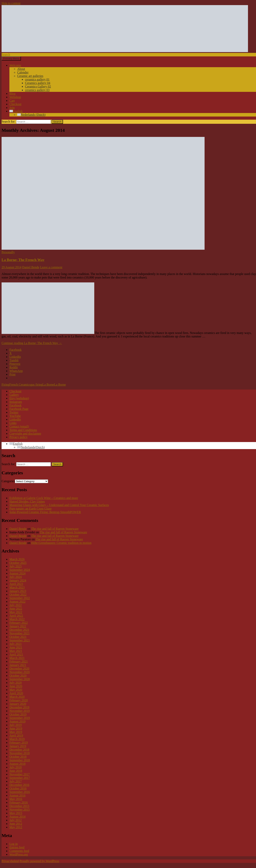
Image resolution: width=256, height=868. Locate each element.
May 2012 (16, 827)
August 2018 (17, 764)
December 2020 (19, 669)
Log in (13, 844)
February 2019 (19, 743)
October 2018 (18, 757)
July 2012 (16, 820)
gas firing (36, 385)
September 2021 (20, 640)
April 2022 (16, 616)
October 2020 (18, 676)
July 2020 (16, 683)
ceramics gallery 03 (37, 90)
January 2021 (18, 665)
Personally (8, 252)
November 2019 (20, 711)
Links (13, 423)
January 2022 (18, 626)
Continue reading (32, 343)
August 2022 (17, 602)
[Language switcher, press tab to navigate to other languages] (16, 444)
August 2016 (17, 795)
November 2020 (20, 672)
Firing (5, 385)
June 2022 (16, 609)
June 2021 (16, 647)
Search (6, 55)
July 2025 (16, 566)
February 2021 (19, 661)
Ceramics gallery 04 (38, 83)
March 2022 (17, 619)
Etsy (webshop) (19, 398)
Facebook (15, 405)
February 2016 (19, 802)
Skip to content (11, 3)
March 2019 (17, 739)
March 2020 (17, 697)
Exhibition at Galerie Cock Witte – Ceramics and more (44, 498)
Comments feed (19, 851)
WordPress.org (19, 854)
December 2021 (19, 630)
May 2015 (16, 813)
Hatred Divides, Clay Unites (27, 501)
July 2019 (16, 725)
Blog (12, 94)
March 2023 (17, 587)
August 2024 (17, 573)
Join (12, 108)
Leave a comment (51, 267)
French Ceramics (20, 385)
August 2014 (17, 817)
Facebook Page (19, 409)
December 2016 (19, 785)
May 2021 (16, 651)
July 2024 (16, 577)
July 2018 (16, 767)
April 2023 (16, 584)
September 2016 (20, 792)
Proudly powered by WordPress (39, 861)
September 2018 (20, 760)
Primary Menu (11, 58)
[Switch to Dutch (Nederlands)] (31, 115)
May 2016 (16, 799)
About (21, 69)
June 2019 (16, 728)
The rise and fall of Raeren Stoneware (55, 529)
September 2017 (20, 778)
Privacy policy (18, 437)
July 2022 (16, 605)
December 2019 (19, 707)
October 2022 (18, 594)
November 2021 (20, 633)
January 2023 (18, 591)
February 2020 (19, 700)
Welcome (15, 65)
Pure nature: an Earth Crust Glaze (30, 509)
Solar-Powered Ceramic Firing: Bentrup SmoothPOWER (45, 512)
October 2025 (18, 563)
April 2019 (16, 736)
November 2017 (20, 774)
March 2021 (17, 658)
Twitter (14, 412)
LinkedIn (15, 419)
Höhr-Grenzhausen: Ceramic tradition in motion (61, 543)
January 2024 (18, 580)
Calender (23, 72)
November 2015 (20, 810)
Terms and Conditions (23, 430)
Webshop (15, 97)
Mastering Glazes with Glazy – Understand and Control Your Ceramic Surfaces (59, 505)
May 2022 (16, 612)
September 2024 (20, 570)
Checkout (15, 104)
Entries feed (17, 847)
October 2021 (18, 637)
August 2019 (17, 721)
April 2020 (16, 693)
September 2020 (20, 679)
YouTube (15, 416)
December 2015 (19, 806)
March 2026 (17, 559)
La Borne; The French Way (23, 260)
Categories (8, 481)
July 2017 (16, 781)
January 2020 (18, 704)
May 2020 (16, 690)
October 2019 (18, 714)
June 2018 (16, 771)
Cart (12, 101)
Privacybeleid (10, 861)
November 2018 (20, 753)
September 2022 (20, 598)
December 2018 (19, 750)
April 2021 (16, 654)
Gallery (14, 395)
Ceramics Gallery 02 (38, 86)
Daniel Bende (31, 267)
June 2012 (16, 824)
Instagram (16, 402)
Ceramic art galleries (30, 76)
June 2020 (16, 686)
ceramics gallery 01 (37, 79)
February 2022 (19, 623)
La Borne (48, 385)
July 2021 (16, 644)
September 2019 (20, 718)
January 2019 (18, 746)
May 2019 (16, 732)
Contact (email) (19, 426)
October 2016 (18, 788)
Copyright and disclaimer (25, 434)
